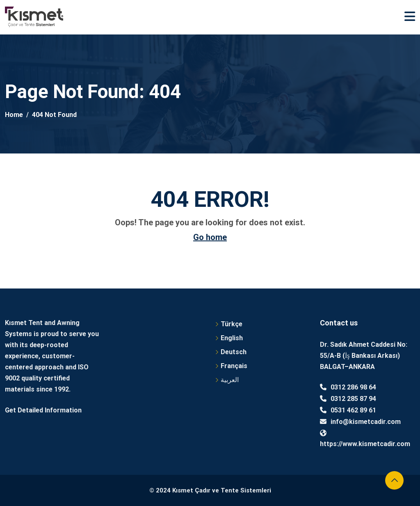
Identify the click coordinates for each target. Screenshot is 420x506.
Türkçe (232, 324)
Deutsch (234, 352)
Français (234, 366)
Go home (210, 237)
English (232, 338)
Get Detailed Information (43, 410)
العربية (230, 380)
